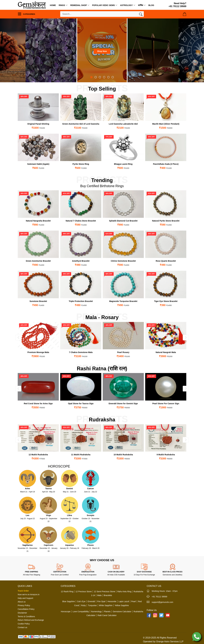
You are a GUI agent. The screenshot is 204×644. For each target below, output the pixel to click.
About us (22, 602)
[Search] (141, 15)
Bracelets (108, 595)
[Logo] (32, 5)
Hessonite (112, 601)
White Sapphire (106, 605)
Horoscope (66, 612)
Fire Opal (101, 601)
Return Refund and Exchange (31, 620)
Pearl (134, 601)
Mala (99, 595)
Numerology (96, 612)
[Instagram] (155, 615)
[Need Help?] (177, 5)
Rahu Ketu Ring (124, 592)
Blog (151, 5)
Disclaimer (22, 613)
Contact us (22, 627)
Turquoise (92, 605)
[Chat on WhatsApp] (197, 636)
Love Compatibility (81, 612)
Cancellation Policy (26, 609)
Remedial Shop (78, 5)
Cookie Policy (24, 624)
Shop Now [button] (102, 51)
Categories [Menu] (26, 14)
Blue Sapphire (69, 601)
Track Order (23, 591)
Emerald (91, 601)
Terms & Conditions (26, 616)
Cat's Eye (81, 601)
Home (53, 5)
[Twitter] (161, 615)
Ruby (84, 605)
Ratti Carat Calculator (107, 615)
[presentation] (18, 338)
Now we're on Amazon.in (29, 594)
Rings (62, 5)
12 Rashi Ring (67, 592)
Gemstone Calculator (122, 612)
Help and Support (25, 598)
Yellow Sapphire (122, 605)
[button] (91, 77)
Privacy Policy (24, 605)
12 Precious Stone (84, 592)
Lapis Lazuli (124, 601)
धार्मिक (141, 5)
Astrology (126, 5)
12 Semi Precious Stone (105, 592)
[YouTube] (168, 615)
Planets (107, 612)
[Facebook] (149, 615)
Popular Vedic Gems (103, 5)
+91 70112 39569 (159, 597)
